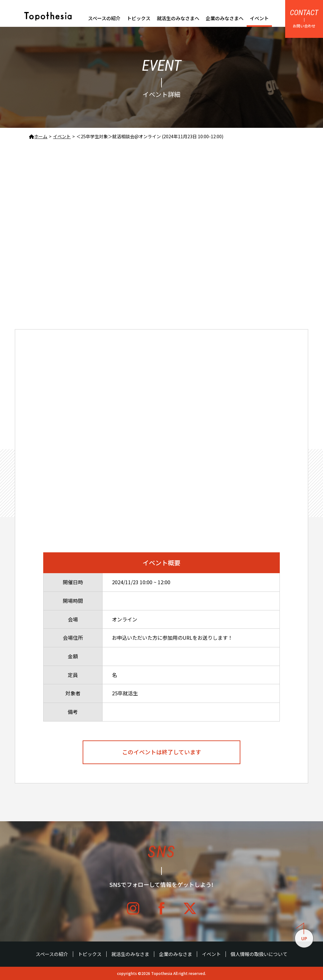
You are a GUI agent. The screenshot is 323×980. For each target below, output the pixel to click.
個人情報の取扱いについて (259, 954)
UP (302, 935)
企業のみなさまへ (225, 18)
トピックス (139, 18)
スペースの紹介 (104, 18)
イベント (259, 18)
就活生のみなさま (130, 954)
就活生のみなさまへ (178, 18)
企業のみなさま (176, 954)
